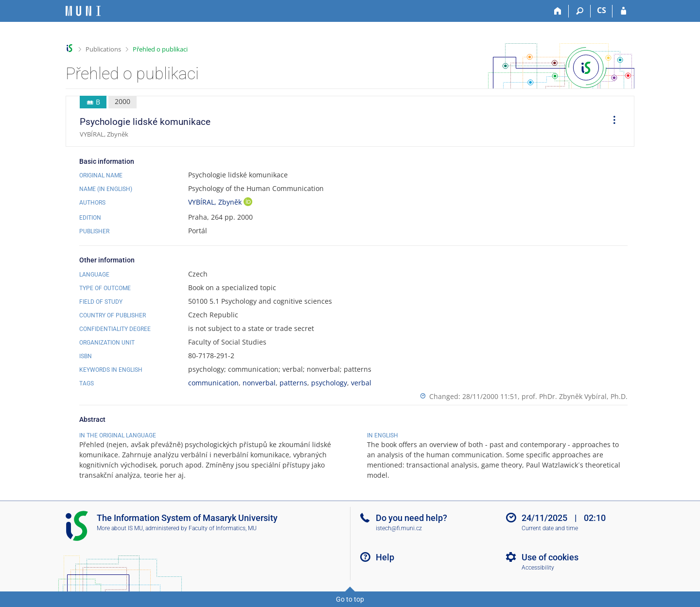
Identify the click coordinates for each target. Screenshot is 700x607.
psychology (329, 383)
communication (213, 383)
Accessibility (538, 568)
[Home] (558, 11)
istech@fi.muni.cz (399, 528)
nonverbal (259, 383)
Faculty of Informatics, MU (223, 528)
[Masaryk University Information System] (83, 11)
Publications (103, 49)
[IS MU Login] (623, 11)
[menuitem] (611, 121)
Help (385, 557)
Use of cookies (550, 557)
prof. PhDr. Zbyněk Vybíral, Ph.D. (575, 396)
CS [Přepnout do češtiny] (602, 10)
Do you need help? (411, 518)
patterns (293, 383)
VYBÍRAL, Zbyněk (216, 202)
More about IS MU (120, 528)
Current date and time (550, 528)
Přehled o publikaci (160, 49)
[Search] (580, 11)
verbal (361, 383)
